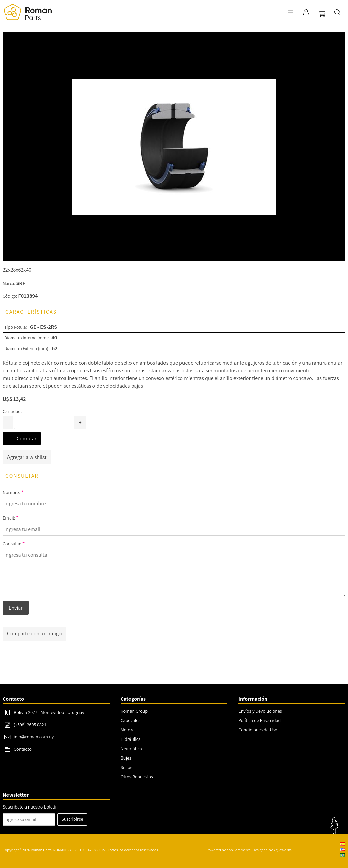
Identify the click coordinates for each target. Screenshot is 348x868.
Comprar (27, 438)
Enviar (16, 608)
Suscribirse (72, 819)
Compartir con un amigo (34, 634)
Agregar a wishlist (27, 457)
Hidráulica (131, 739)
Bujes (126, 758)
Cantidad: (12, 411)
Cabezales (130, 720)
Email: (9, 518)
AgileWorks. (283, 850)
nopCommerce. (239, 850)
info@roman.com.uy (34, 737)
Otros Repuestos (137, 777)
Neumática (131, 749)
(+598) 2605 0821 (30, 725)
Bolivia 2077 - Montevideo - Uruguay (49, 712)
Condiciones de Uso (258, 730)
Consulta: (12, 544)
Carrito (322, 14)
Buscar (337, 12)
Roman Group (134, 711)
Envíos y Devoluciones (260, 711)
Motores (129, 730)
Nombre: (11, 492)
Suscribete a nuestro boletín (30, 807)
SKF (21, 283)
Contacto (23, 749)
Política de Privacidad (259, 720)
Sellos (127, 767)
